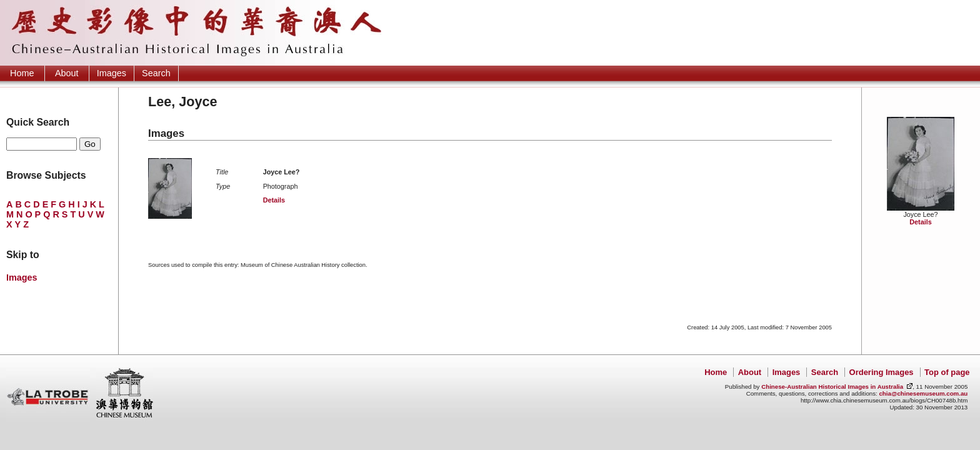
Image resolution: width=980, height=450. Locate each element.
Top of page (947, 372)
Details (920, 222)
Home (22, 73)
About (67, 73)
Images (112, 73)
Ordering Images (882, 372)
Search (156, 73)
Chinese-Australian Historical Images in (832, 387)
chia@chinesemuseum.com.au (923, 393)
